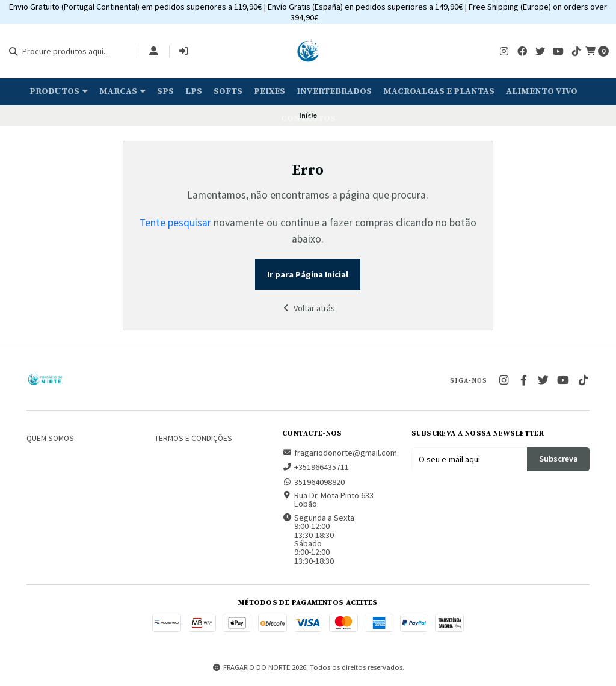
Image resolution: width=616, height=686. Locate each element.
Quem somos (50, 439)
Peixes (269, 91)
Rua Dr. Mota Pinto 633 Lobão (328, 500)
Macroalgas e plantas (439, 91)
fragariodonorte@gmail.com (340, 453)
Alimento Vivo (542, 91)
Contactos (308, 119)
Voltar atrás (308, 308)
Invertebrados (334, 91)
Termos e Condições (193, 439)
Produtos (59, 91)
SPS (165, 91)
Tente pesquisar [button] (175, 223)
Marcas (122, 91)
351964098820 (313, 482)
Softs (228, 91)
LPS (194, 91)
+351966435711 (316, 467)
